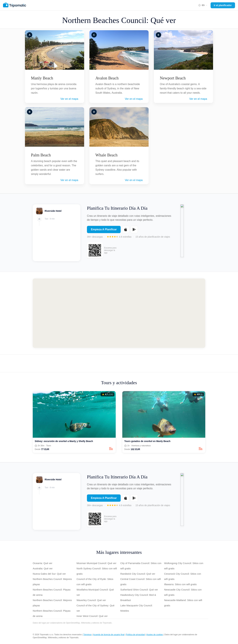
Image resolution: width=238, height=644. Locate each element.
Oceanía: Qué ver (42, 563)
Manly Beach (42, 78)
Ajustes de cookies (155, 635)
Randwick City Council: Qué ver (138, 574)
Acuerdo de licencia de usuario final (109, 635)
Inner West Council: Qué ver (92, 616)
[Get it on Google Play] (134, 232)
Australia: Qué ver (43, 568)
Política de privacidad (135, 635)
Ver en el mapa (69, 99)
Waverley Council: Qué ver (91, 600)
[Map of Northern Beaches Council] (119, 313)
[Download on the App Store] (126, 232)
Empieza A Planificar (104, 231)
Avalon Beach (107, 78)
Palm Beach (41, 155)
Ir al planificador (223, 5)
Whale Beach (106, 155)
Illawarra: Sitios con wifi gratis (180, 584)
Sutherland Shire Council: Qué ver (139, 590)
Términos (87, 635)
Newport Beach (173, 78)
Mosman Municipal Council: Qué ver (96, 563)
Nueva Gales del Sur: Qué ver (49, 574)
